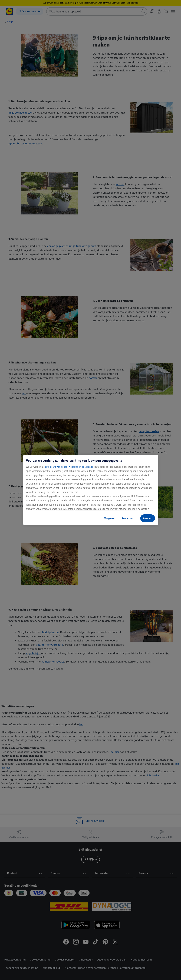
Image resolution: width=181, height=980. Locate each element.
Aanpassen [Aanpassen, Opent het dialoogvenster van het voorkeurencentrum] (127, 518)
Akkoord (148, 518)
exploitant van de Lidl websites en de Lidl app (69, 467)
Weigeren (109, 518)
